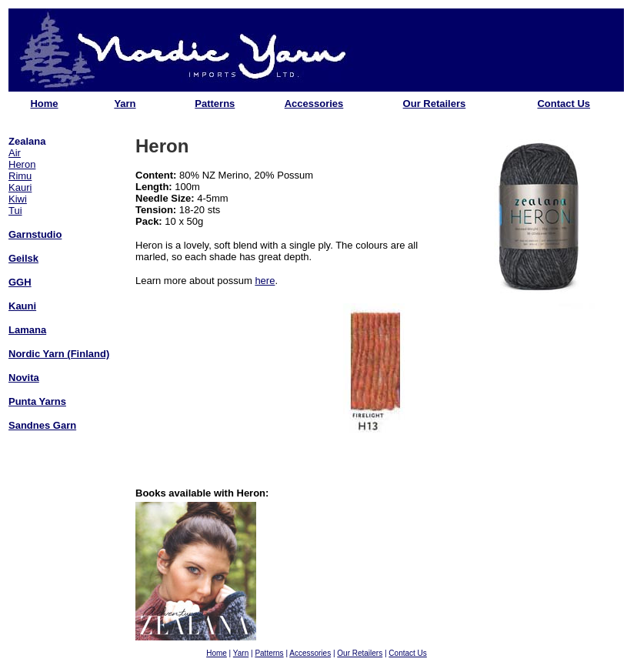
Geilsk (23, 258)
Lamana (27, 330)
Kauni (22, 306)
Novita (24, 378)
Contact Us (564, 104)
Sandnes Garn (42, 425)
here (265, 281)
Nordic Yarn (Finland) (59, 354)
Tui (15, 211)
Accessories (314, 104)
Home (44, 104)
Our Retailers (435, 104)
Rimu (20, 176)
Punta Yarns (37, 401)
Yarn (125, 104)
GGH (20, 282)
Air (15, 153)
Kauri (20, 187)
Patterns (215, 104)
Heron (22, 164)
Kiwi (18, 199)
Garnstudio (35, 234)
